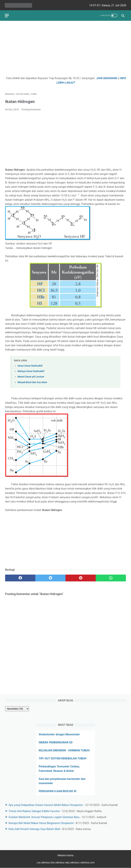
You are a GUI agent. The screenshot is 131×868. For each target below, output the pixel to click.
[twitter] (50, 577)
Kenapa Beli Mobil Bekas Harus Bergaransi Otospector (41, 823)
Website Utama (65, 855)
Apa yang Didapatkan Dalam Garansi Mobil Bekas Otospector (46, 805)
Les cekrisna (43, 863)
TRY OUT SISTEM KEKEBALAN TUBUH (63, 758)
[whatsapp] (111, 577)
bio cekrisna (58, 863)
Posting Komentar (31, 109)
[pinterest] (81, 577)
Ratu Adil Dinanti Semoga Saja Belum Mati (34, 829)
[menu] (7, 15)
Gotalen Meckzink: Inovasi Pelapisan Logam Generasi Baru (44, 817)
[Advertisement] (65, 49)
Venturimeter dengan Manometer (59, 734)
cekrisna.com (87, 863)
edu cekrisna (72, 863)
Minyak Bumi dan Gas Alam (32, 381)
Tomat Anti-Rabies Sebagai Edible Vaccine (34, 811)
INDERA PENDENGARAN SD (56, 742)
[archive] (17, 709)
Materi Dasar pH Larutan (31, 376)
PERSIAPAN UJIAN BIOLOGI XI (58, 791)
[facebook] (20, 577)
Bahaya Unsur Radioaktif (31, 371)
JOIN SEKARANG (107, 77)
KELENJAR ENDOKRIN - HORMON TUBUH (64, 750)
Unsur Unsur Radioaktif (30, 365)
